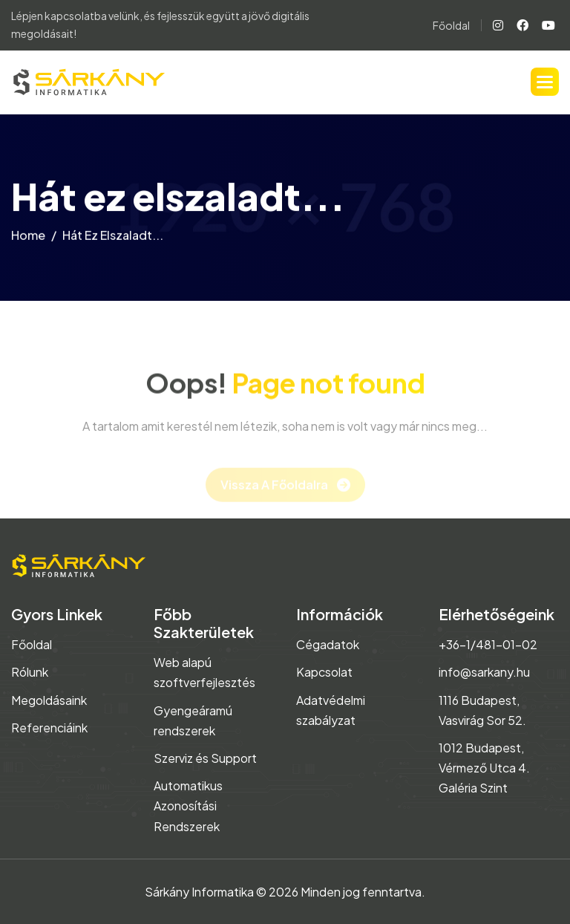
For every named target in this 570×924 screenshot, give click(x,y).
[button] (545, 82)
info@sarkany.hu (484, 672)
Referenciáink (49, 728)
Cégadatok (328, 644)
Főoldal (451, 25)
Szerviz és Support (205, 758)
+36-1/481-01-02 (488, 644)
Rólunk (30, 672)
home (28, 238)
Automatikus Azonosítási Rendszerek (188, 806)
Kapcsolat (324, 672)
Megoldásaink (49, 700)
